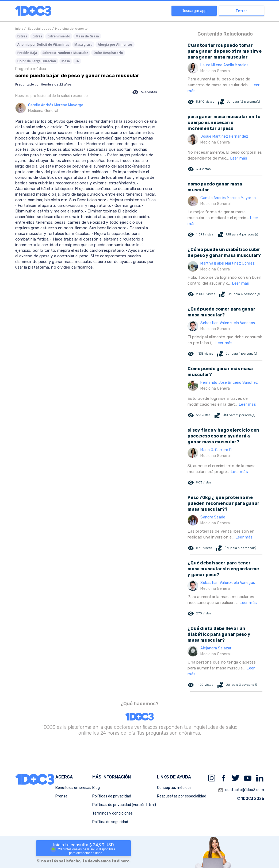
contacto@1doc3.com (241, 790)
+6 (77, 61)
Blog (96, 788)
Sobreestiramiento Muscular (65, 53)
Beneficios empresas (73, 788)
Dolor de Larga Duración (37, 61)
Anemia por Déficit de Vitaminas (43, 44)
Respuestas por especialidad (182, 796)
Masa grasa (83, 44)
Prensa (61, 796)
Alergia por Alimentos (115, 44)
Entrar (241, 11)
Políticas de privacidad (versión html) (124, 805)
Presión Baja (27, 53)
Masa (66, 61)
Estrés (22, 36)
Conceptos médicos (174, 788)
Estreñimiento (59, 36)
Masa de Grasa (87, 36)
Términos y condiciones (112, 813)
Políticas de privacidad (112, 796)
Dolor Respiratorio (108, 53)
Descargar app (194, 11)
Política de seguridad (110, 822)
